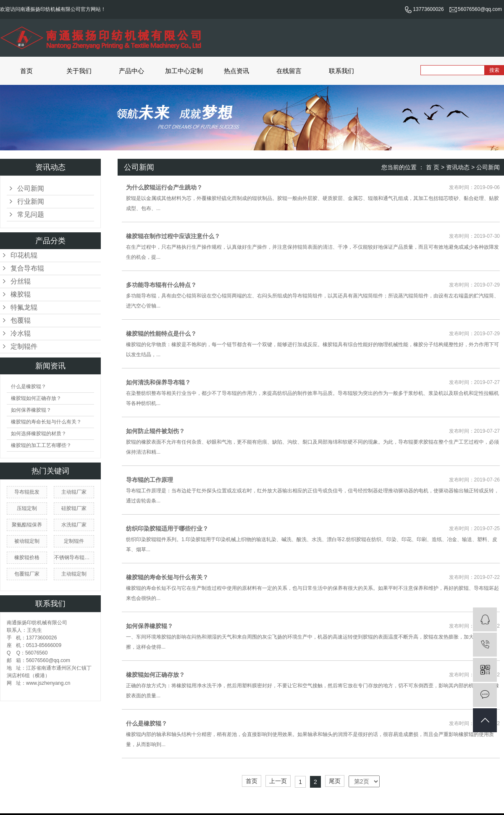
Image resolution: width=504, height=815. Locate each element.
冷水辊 (21, 333)
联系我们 (341, 71)
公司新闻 (31, 188)
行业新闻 (31, 201)
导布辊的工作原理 (150, 480)
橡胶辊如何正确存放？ (36, 398)
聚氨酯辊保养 (27, 525)
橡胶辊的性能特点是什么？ (161, 334)
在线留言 (289, 71)
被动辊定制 (27, 541)
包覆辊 (21, 320)
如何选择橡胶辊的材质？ (39, 434)
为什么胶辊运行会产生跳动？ (164, 187)
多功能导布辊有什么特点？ (161, 285)
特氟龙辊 (24, 307)
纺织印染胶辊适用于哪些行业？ (167, 528)
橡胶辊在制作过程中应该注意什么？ (173, 236)
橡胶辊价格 (27, 557)
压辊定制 (27, 508)
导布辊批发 (27, 492)
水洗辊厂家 (74, 525)
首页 (26, 71)
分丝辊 (21, 281)
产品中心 (131, 71)
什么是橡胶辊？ (29, 386)
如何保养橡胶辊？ (31, 410)
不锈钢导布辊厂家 (74, 557)
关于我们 (79, 71)
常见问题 (31, 214)
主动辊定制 (74, 574)
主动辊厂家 (74, 492)
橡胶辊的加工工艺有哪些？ (41, 445)
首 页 (433, 167)
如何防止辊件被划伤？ (155, 431)
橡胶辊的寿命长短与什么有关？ (46, 422)
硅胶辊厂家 (74, 508)
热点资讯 (236, 71)
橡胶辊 (21, 294)
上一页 (278, 781)
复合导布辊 (27, 268)
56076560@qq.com (476, 9)
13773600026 (424, 9)
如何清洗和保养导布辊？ (158, 382)
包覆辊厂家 (27, 574)
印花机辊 (24, 255)
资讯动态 (458, 167)
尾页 (335, 781)
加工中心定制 (184, 71)
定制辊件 (24, 346)
